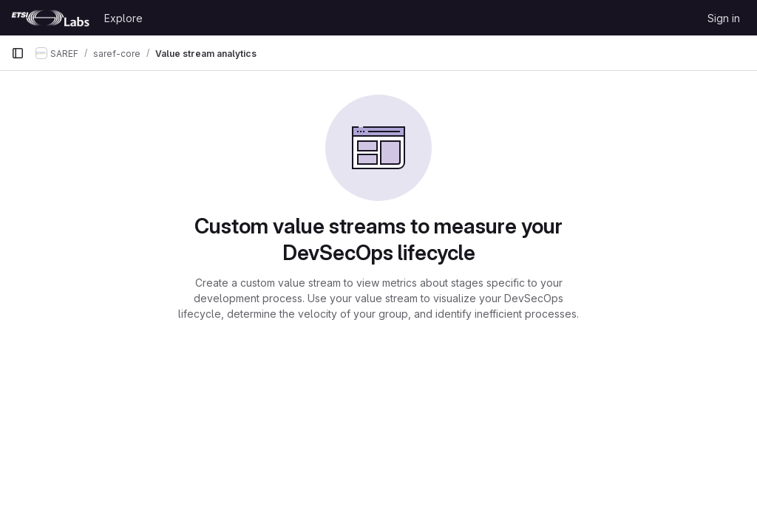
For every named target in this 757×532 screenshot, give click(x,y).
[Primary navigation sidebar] (18, 53)
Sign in (724, 18)
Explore (123, 18)
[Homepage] (50, 18)
